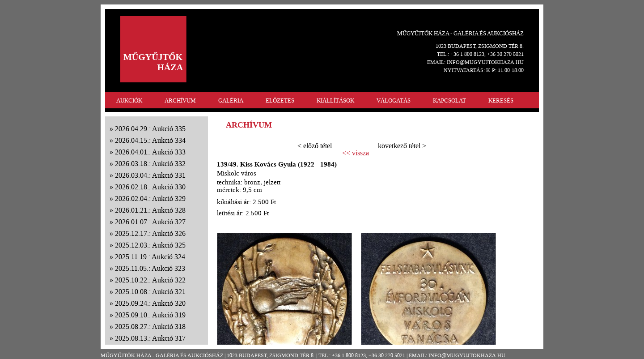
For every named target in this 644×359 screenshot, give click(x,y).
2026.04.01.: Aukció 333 (150, 152)
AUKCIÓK (129, 100)
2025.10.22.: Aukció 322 (150, 280)
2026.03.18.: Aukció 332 (150, 164)
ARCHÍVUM (180, 100)
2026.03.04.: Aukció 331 (150, 175)
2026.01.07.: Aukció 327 (150, 222)
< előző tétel (315, 146)
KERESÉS (501, 100)
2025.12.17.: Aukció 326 (150, 233)
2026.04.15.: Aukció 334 (150, 140)
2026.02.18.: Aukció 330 (150, 187)
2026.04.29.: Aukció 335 (150, 129)
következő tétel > (402, 146)
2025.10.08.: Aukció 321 (150, 292)
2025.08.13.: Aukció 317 (150, 338)
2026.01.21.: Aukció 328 (150, 210)
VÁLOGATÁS (394, 100)
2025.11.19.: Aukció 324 (150, 257)
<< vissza (356, 153)
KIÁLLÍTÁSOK (335, 100)
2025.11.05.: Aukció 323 (150, 268)
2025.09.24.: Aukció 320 (150, 303)
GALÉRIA (231, 100)
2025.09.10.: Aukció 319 (150, 315)
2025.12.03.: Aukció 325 (150, 245)
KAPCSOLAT (449, 100)
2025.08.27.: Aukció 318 (150, 327)
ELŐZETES (280, 100)
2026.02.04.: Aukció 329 (150, 199)
